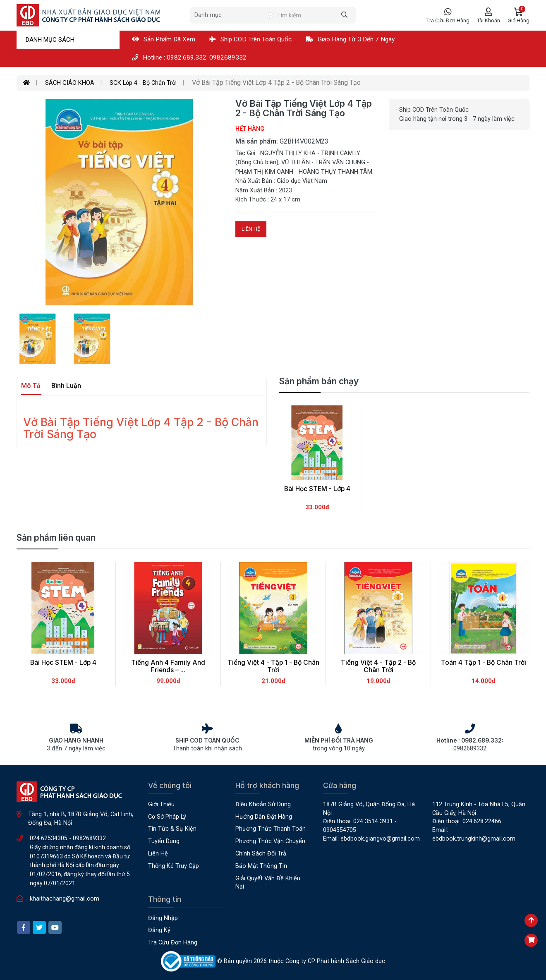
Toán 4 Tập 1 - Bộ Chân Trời (484, 663)
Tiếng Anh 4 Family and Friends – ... (168, 666)
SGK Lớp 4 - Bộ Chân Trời (143, 83)
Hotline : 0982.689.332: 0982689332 (189, 58)
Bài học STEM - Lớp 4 (63, 663)
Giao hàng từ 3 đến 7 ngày (350, 39)
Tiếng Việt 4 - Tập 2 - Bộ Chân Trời (378, 666)
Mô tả (31, 386)
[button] (518, 16)
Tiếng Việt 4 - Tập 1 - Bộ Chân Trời (273, 666)
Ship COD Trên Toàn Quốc (250, 39)
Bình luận (66, 386)
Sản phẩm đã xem (164, 39)
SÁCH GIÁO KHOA (70, 83)
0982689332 (89, 838)
